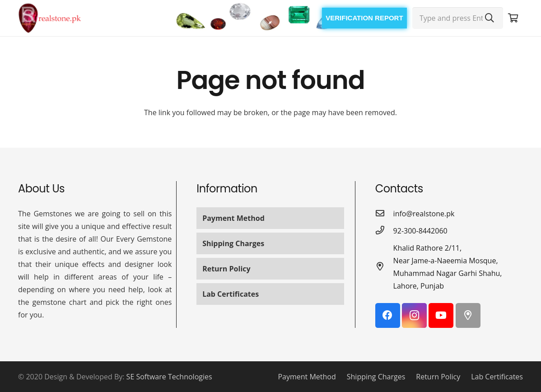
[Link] (50, 18)
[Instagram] (414, 315)
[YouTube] (441, 315)
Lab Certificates (231, 294)
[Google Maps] (468, 315)
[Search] (490, 18)
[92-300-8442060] (384, 231)
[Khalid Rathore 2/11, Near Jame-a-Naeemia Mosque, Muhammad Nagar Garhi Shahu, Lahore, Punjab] (384, 267)
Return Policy (226, 269)
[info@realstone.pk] (384, 214)
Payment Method (233, 218)
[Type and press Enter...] (458, 18)
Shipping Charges (233, 243)
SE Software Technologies (169, 377)
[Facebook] (388, 315)
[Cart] (513, 18)
